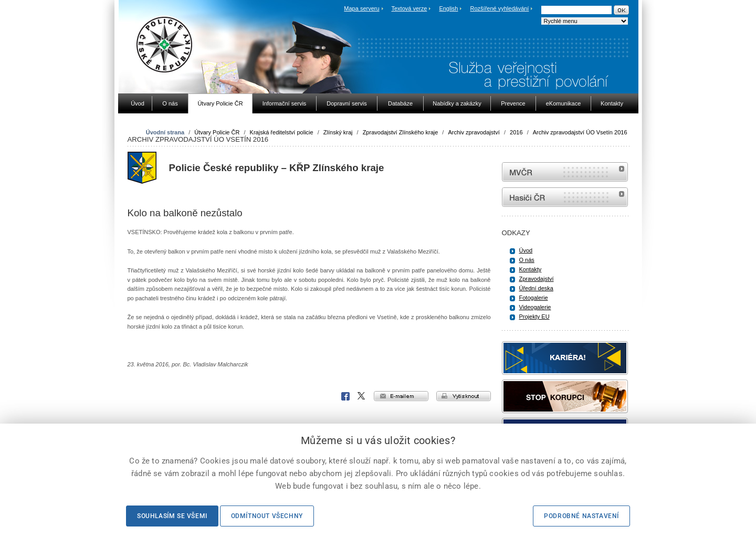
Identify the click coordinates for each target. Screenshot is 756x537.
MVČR (565, 172)
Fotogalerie (534, 298)
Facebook (345, 396)
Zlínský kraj (338, 132)
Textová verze (409, 8)
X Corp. (362, 396)
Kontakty (531, 269)
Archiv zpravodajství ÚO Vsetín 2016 (580, 132)
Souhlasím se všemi (172, 516)
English (448, 8)
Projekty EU (534, 317)
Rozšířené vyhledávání (500, 8)
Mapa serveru (361, 8)
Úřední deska (536, 288)
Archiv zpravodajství (474, 132)
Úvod (526, 250)
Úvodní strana (165, 132)
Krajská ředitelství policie (282, 132)
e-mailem (401, 396)
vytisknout (464, 396)
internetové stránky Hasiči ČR (565, 197)
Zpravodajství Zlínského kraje (401, 132)
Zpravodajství (537, 279)
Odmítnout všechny (267, 516)
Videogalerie (535, 307)
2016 (516, 132)
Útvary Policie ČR (217, 132)
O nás (527, 260)
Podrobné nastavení (581, 516)
